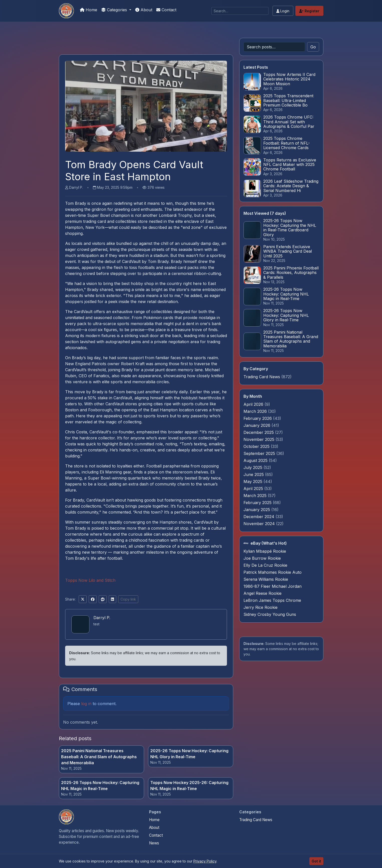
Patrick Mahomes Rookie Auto (273, 572)
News (154, 843)
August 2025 (256, 460)
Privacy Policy (205, 861)
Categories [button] (115, 10)
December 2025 (259, 432)
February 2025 (258, 503)
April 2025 (254, 489)
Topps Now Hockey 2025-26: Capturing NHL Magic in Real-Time (189, 786)
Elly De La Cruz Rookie (265, 565)
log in (86, 704)
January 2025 (257, 510)
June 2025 (254, 474)
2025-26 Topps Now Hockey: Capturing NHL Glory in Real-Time (189, 754)
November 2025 (260, 439)
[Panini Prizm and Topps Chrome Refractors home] (66, 817)
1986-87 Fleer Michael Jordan (273, 586)
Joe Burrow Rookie (262, 558)
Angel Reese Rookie (263, 593)
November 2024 (260, 524)
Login (283, 11)
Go (313, 47)
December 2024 (260, 517)
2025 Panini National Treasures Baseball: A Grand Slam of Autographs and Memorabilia (99, 757)
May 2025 (253, 481)
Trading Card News (262, 377)
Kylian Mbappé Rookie (265, 551)
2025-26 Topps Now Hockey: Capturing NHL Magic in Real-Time (100, 786)
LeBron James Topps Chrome (272, 600)
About (144, 10)
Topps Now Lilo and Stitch (90, 580)
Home (89, 10)
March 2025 (256, 496)
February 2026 (258, 418)
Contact (166, 10)
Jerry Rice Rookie (261, 607)
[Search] (240, 11)
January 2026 (258, 425)
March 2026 (256, 411)
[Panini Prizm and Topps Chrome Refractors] (66, 11)
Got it (316, 861)
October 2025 (257, 446)
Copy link (128, 599)
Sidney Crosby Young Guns (270, 614)
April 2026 (254, 404)
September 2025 (260, 453)
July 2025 (253, 467)
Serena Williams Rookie (266, 579)
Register (309, 11)
